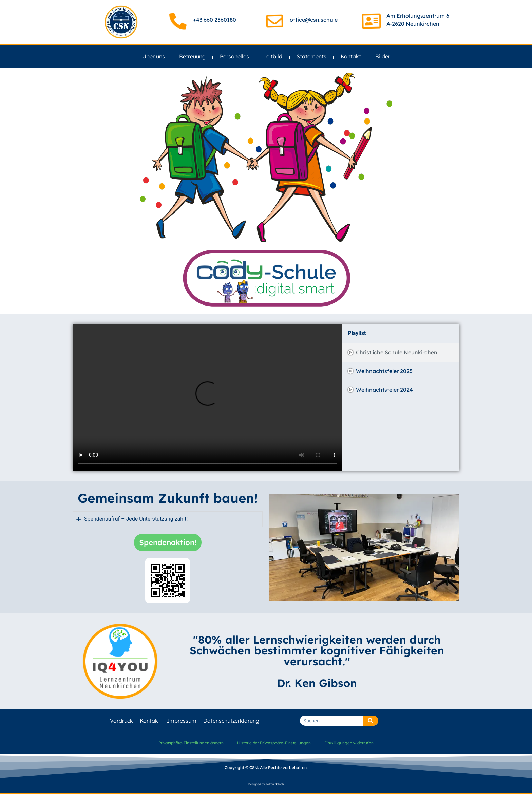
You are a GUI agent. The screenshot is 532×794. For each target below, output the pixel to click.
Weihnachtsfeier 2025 (384, 371)
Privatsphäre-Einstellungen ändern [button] (191, 743)
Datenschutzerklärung (231, 721)
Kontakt (351, 56)
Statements (311, 56)
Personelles (234, 56)
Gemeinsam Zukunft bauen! (168, 498)
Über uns (154, 56)
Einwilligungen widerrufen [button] (349, 743)
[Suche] (371, 721)
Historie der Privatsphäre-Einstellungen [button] (274, 743)
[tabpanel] (207, 398)
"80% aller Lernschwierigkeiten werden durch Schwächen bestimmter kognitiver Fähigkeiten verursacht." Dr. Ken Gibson (317, 661)
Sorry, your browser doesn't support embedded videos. (207, 398)
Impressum (182, 721)
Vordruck (121, 721)
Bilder (383, 56)
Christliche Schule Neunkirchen (397, 352)
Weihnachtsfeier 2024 (384, 390)
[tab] (401, 352)
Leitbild (273, 56)
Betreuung (192, 56)
